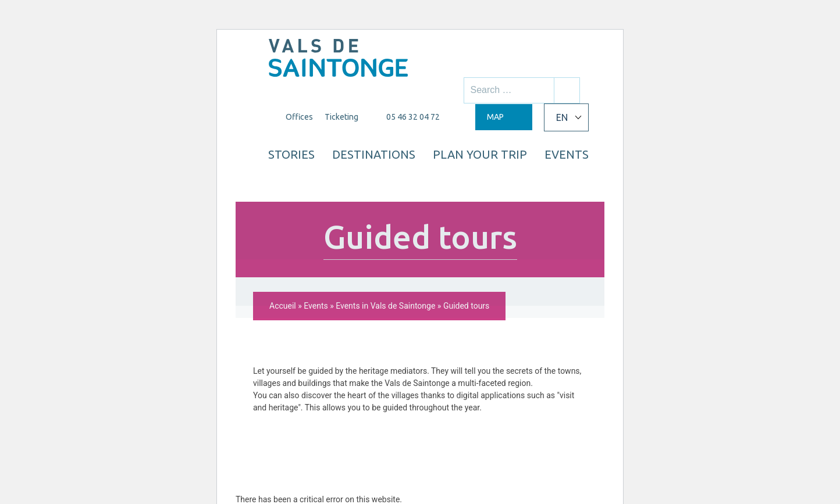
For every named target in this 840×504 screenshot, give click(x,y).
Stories (344, 151)
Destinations (428, 151)
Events (554, 180)
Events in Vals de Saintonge (385, 219)
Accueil (283, 219)
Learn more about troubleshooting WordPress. (319, 439)
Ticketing (340, 117)
